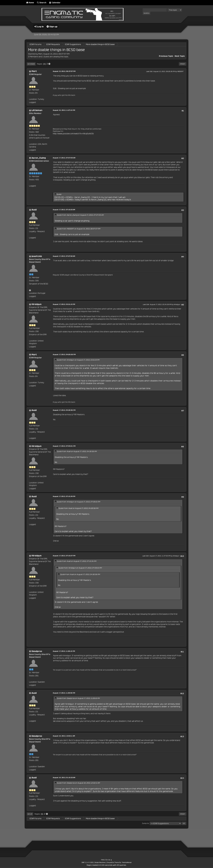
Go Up (30, 814)
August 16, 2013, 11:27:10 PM (64, 110)
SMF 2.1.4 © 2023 (87, 862)
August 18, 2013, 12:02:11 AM (64, 736)
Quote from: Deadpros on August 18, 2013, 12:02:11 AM (78, 783)
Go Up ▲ (109, 860)
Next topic (180, 56)
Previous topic (166, 56)
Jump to (145, 823)
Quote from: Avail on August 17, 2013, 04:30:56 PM (77, 451)
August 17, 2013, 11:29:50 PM (64, 693)
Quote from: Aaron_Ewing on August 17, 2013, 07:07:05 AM (80, 215)
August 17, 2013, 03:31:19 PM (64, 304)
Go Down (31, 64)
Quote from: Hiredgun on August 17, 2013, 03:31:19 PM (78, 360)
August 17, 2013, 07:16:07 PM (64, 556)
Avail (34, 210)
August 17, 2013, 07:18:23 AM (64, 210)
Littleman (37, 110)
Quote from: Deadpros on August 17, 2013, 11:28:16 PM (78, 698)
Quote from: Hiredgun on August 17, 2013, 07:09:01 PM (78, 502)
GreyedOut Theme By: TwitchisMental (119, 862)
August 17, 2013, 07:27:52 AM (64, 256)
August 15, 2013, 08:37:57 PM (64, 71)
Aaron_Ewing (39, 158)
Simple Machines (100, 862)
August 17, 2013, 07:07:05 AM (64, 158)
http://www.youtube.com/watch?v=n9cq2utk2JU (73, 134)
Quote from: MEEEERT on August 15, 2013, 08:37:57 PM (79, 229)
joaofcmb (37, 256)
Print (183, 64)
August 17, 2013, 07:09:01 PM (64, 446)
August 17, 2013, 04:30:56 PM (64, 410)
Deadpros (37, 651)
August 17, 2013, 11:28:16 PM (64, 651)
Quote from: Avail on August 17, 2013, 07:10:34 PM (77, 561)
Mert (34, 71)
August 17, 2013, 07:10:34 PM (64, 496)
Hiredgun (36, 304)
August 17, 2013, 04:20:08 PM (64, 354)
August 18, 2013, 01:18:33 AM (64, 778)
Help (103, 860)
